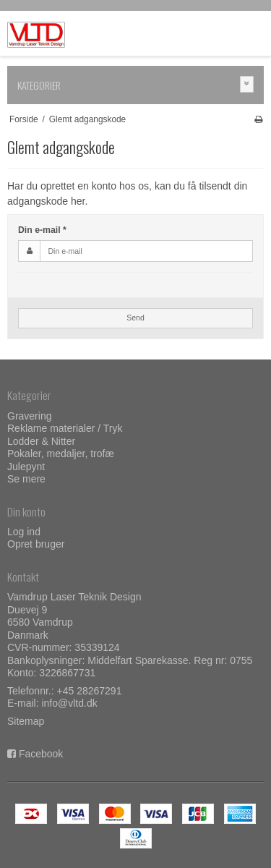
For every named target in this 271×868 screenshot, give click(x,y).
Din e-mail (42, 230)
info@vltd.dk (69, 703)
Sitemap (26, 721)
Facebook (41, 754)
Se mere (26, 479)
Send (135, 318)
